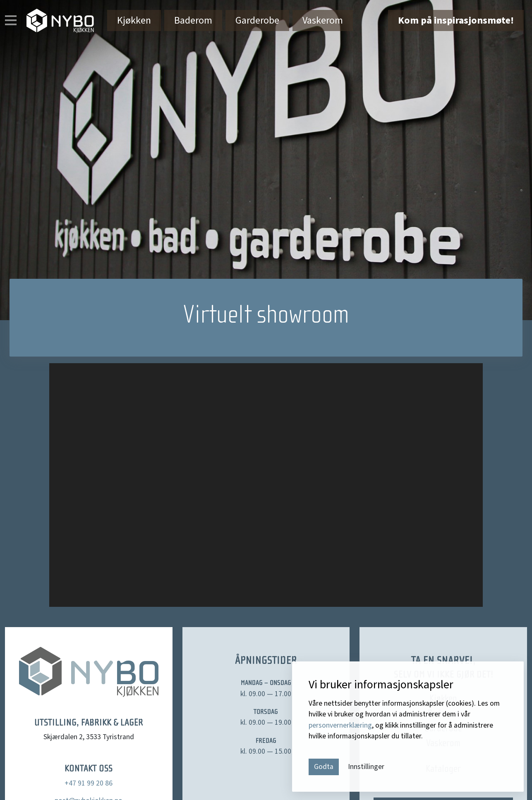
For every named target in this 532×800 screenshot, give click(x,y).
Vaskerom (323, 20)
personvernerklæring (340, 725)
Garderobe (257, 20)
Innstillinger (366, 767)
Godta (324, 767)
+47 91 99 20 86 (89, 783)
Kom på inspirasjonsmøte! (456, 20)
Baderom (193, 20)
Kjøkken (134, 20)
